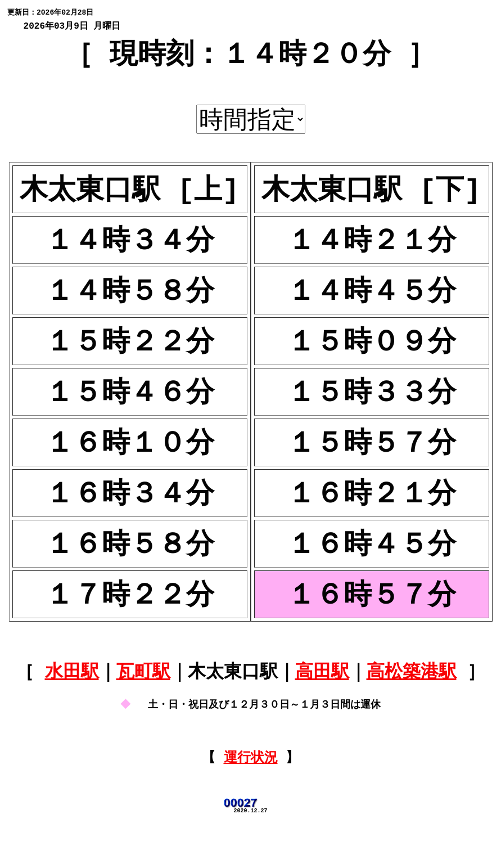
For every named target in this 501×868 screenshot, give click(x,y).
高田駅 (322, 698)
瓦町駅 (143, 698)
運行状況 (251, 797)
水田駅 (72, 698)
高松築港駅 (412, 698)
